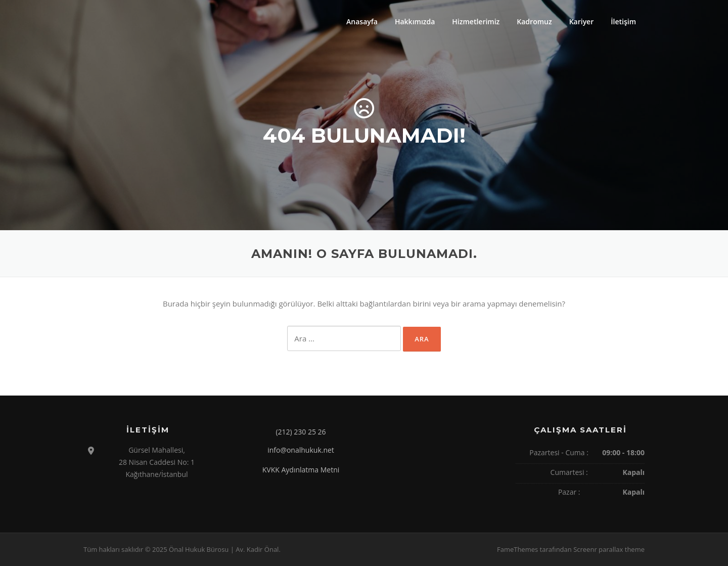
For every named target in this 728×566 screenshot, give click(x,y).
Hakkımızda (415, 21)
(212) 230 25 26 (301, 432)
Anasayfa (362, 21)
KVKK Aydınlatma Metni (301, 470)
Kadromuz (534, 21)
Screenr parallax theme (609, 549)
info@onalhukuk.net (301, 450)
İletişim (623, 21)
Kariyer (582, 21)
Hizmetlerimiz (476, 21)
